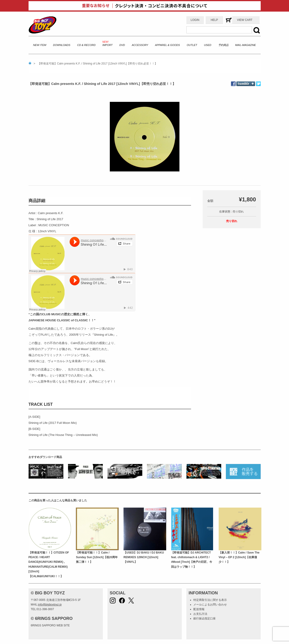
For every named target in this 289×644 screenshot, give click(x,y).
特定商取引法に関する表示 (210, 600)
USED (208, 45)
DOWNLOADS (62, 45)
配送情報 (199, 609)
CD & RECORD (86, 45)
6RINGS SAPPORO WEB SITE (50, 625)
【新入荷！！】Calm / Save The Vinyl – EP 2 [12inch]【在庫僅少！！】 (239, 557)
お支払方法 (200, 614)
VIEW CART (245, 20)
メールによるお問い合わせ (210, 605)
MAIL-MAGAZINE (245, 45)
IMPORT (107, 45)
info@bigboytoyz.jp (50, 605)
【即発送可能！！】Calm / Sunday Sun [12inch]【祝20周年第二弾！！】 (97, 557)
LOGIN (195, 20)
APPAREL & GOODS (167, 45)
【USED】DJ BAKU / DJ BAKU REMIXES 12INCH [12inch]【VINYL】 (144, 557)
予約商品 (223, 45)
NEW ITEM (40, 45)
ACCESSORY (140, 45)
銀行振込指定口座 (205, 618)
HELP (214, 20)
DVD (122, 45)
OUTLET (192, 45)
